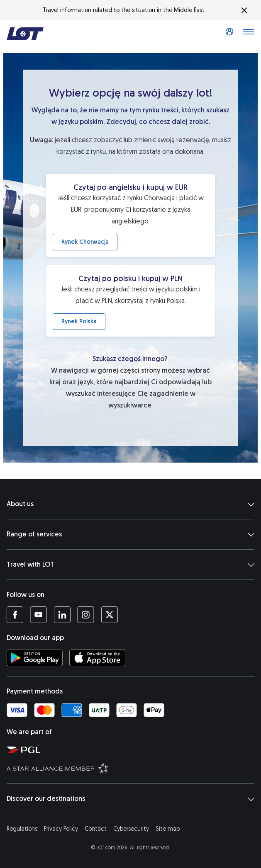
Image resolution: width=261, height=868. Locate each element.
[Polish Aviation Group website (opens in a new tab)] (132, 749)
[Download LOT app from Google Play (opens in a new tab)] (35, 658)
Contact (96, 829)
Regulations (22, 829)
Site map (168, 829)
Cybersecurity (131, 829)
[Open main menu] (248, 34)
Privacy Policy (61, 829)
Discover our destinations (130, 799)
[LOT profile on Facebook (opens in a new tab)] (15, 615)
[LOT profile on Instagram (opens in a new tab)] (86, 615)
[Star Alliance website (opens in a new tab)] (132, 768)
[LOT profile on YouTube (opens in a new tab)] (38, 615)
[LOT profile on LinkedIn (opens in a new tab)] (62, 615)
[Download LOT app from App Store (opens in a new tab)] (97, 658)
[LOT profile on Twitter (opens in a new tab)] (109, 615)
